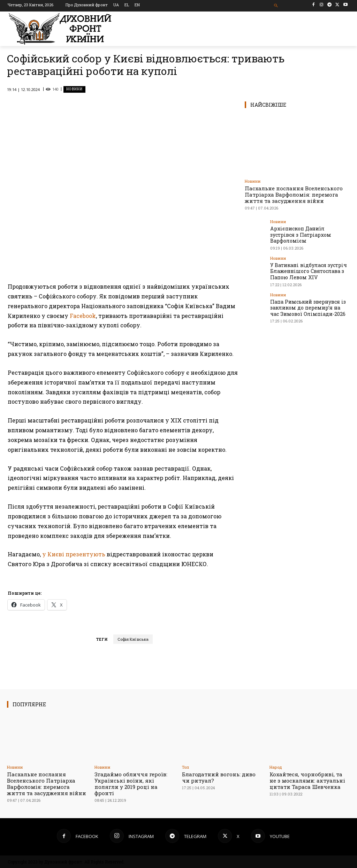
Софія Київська (133, 639)
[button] (276, 6)
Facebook (83, 316)
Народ (276, 767)
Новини (74, 89)
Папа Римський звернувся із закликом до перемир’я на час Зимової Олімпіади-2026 (306, 297)
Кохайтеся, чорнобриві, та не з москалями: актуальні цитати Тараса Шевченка (307, 781)
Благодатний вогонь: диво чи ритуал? (219, 777)
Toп (185, 767)
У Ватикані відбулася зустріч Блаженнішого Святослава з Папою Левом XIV (305, 262)
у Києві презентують (74, 554)
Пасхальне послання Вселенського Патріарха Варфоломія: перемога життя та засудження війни (294, 195)
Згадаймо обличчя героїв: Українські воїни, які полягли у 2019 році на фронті (131, 784)
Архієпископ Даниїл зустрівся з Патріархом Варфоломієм (308, 231)
